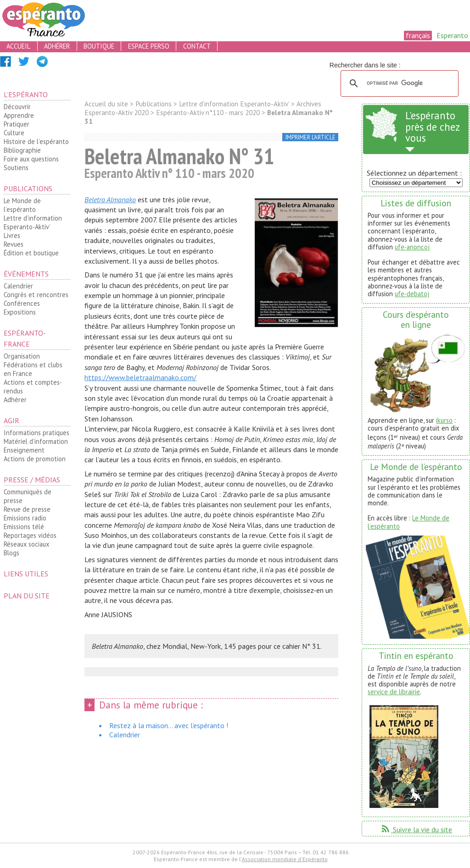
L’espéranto (26, 94)
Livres (12, 235)
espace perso (149, 46)
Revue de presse (27, 509)
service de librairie (394, 692)
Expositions (20, 312)
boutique (99, 46)
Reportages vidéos (30, 535)
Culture (14, 133)
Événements (26, 274)
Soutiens (16, 168)
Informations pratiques (36, 433)
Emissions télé (24, 527)
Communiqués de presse (28, 496)
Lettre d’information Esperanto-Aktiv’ (33, 222)
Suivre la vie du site (416, 829)
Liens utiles (26, 574)
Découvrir (17, 107)
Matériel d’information (36, 441)
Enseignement (24, 450)
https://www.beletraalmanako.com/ (140, 377)
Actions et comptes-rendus (33, 387)
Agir (11, 420)
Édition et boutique (31, 253)
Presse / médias (32, 480)
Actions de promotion (35, 459)
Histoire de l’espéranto (36, 141)
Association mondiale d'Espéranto (285, 859)
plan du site (27, 596)
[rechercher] (398, 83)
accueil (18, 46)
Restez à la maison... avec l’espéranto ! (169, 725)
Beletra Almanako (110, 199)
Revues (14, 244)
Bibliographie (22, 150)
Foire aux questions (31, 159)
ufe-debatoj (412, 294)
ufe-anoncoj (412, 247)
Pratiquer (17, 124)
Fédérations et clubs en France (33, 369)
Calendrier (18, 286)
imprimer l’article (311, 137)
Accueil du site (106, 104)
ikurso (444, 420)
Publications (28, 188)
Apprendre (19, 115)
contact (197, 46)
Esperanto (452, 35)
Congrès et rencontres (36, 295)
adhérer (57, 46)
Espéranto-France (25, 338)
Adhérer (15, 400)
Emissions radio (25, 518)
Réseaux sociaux (26, 544)
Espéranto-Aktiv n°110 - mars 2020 (208, 113)
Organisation (22, 356)
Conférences (22, 303)
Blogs (11, 553)
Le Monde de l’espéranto (22, 205)
